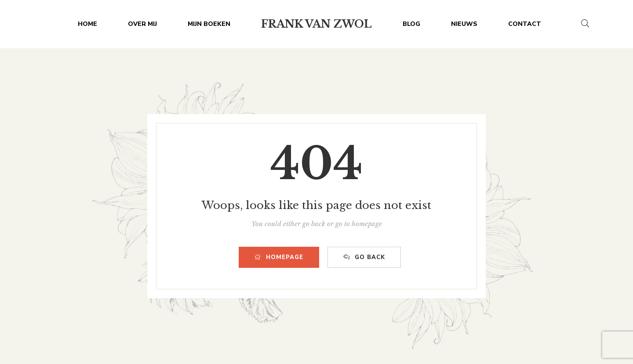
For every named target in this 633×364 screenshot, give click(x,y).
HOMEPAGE (279, 257)
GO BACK (364, 257)
